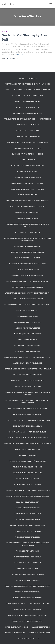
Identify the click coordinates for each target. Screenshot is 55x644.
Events (10, 207)
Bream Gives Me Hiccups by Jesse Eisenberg (27, 166)
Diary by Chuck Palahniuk (28, 195)
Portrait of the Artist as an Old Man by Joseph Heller (27, 438)
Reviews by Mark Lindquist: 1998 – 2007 (28, 467)
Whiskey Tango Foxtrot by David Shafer (27, 621)
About (7, 90)
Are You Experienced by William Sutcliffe (19, 119)
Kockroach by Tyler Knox (40, 281)
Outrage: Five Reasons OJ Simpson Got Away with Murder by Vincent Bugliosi (28, 402)
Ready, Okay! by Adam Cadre (27, 455)
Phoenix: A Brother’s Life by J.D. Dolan (28, 426)
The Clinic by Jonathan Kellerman (28, 520)
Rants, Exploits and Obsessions (28, 450)
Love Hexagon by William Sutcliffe (38, 305)
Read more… (19, 55)
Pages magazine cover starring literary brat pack (27, 409)
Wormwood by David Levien (15, 633)
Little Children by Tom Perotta (31, 299)
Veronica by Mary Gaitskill (16, 604)
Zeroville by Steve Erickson (40, 633)
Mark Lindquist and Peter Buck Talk (27, 322)
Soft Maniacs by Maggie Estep (39, 490)
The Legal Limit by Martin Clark (27, 551)
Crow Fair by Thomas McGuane (23, 189)
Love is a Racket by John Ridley (27, 311)
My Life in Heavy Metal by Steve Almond (27, 363)
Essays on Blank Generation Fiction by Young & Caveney (27, 201)
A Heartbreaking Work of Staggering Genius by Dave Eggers (27, 84)
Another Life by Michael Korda (28, 107)
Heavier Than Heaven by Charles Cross (24, 264)
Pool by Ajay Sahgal (17, 432)
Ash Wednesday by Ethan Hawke (28, 125)
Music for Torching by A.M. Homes (17, 357)
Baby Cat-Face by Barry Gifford (27, 131)
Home (44, 264)
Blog (40, 148)
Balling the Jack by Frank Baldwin (28, 137)
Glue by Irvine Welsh (22, 258)
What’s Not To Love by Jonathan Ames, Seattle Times (28, 615)
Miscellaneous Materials (28, 340)
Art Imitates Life (45, 119)
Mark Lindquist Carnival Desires (27, 328)
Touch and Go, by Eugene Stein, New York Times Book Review (27, 586)
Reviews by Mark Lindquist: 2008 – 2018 (28, 473)
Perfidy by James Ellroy (14, 420)
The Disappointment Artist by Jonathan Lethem (27, 525)
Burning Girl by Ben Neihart (27, 172)
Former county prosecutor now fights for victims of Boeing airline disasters (27, 239)
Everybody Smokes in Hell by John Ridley (32, 207)
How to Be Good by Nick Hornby (28, 270)
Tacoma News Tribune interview (28, 508)
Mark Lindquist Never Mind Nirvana (28, 334)
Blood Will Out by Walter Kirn (23, 154)
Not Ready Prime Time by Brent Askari (27, 375)
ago (14, 59)
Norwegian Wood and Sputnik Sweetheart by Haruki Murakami (28, 369)
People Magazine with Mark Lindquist (27, 415)
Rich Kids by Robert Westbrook (27, 479)
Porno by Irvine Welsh (37, 432)
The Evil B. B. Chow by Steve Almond (27, 531)
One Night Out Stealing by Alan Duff (28, 386)
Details (41, 189)
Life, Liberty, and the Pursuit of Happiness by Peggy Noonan (27, 293)
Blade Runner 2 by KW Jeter (24, 148)
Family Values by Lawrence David (28, 212)
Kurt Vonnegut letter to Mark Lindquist (28, 287)
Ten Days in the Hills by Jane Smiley (28, 514)
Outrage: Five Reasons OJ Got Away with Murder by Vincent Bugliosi (27, 393)
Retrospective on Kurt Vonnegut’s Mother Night (28, 461)
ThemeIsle (36, 638)
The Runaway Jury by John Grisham (27, 563)
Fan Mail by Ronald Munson (27, 218)
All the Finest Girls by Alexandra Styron (28, 96)
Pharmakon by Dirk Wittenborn (39, 420)
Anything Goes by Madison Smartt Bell (27, 113)
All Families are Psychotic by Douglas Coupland (32, 90)
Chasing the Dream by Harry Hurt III (28, 177)
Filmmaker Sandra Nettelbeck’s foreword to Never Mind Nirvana (28, 225)
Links (14, 299)
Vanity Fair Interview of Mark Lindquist (28, 598)
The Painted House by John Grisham (28, 557)
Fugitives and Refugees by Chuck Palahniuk (27, 252)
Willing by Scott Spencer (41, 627)
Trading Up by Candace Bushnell (28, 592)
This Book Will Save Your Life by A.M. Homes (28, 574)
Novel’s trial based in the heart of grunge (28, 381)
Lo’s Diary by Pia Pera (13, 305)
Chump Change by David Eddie (22, 183)
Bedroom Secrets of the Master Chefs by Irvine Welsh (28, 142)
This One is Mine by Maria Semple (28, 580)
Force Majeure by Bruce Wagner (28, 232)
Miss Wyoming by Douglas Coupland (28, 346)
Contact (40, 183)
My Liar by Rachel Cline (42, 357)
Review (4, 31)
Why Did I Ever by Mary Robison (16, 627)
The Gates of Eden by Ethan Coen (28, 537)
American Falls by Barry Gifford (27, 102)
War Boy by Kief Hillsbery (40, 604)
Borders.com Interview (27, 160)
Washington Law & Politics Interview (28, 609)
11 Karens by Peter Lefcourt (27, 78)
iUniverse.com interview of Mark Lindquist (28, 275)
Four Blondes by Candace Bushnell (27, 246)
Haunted (37, 258)
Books (41, 154)
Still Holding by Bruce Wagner (28, 502)
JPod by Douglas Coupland (16, 281)
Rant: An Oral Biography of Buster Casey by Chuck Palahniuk (27, 444)
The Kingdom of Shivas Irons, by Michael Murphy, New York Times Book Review (28, 544)
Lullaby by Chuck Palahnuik (28, 316)
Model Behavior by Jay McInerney (27, 351)
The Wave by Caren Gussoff (27, 569)
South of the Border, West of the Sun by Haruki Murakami (27, 496)
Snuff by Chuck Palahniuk (14, 490)
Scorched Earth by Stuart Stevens (27, 485)
